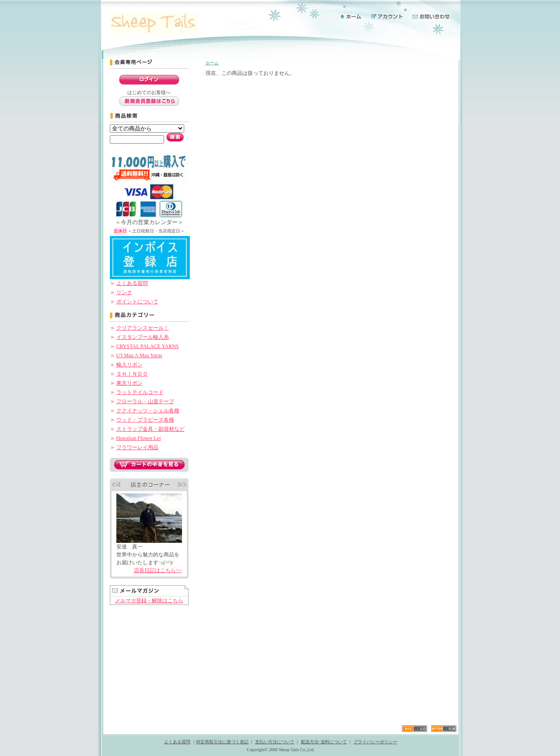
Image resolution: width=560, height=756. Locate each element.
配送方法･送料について (324, 742)
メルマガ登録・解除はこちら (149, 601)
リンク (124, 292)
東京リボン (129, 383)
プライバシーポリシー (375, 742)
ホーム (212, 63)
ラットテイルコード (140, 392)
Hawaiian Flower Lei (139, 438)
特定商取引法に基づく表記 (222, 742)
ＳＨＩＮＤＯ (132, 374)
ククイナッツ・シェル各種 (148, 411)
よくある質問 (132, 283)
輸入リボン (129, 365)
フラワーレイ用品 (137, 447)
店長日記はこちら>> (158, 570)
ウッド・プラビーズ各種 (145, 420)
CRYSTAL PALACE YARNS (148, 346)
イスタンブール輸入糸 (143, 337)
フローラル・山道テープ (145, 401)
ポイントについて (137, 302)
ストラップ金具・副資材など (150, 429)
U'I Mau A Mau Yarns (139, 355)
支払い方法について (275, 742)
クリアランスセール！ (143, 328)
